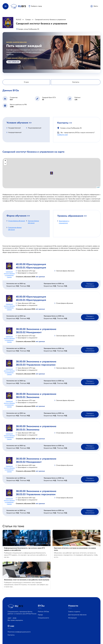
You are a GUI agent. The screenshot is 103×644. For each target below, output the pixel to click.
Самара (28, 20)
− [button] (5, 164)
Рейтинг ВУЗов (43, 612)
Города (40, 615)
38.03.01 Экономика (28, 397)
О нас (11, 626)
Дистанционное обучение (77, 615)
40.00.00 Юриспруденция (31, 264)
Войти (96, 6)
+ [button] (5, 161)
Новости (73, 606)
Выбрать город (37, 6)
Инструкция (72, 618)
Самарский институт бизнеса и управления (50, 20)
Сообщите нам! (62, 135)
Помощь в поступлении (90, 285)
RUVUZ (19, 20)
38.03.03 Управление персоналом (36, 365)
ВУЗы (41, 606)
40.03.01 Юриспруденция (31, 268)
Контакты (11, 635)
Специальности (43, 618)
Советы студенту (74, 612)
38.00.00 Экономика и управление (36, 329)
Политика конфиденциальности (19, 632)
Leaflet (98, 187)
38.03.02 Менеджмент (29, 332)
